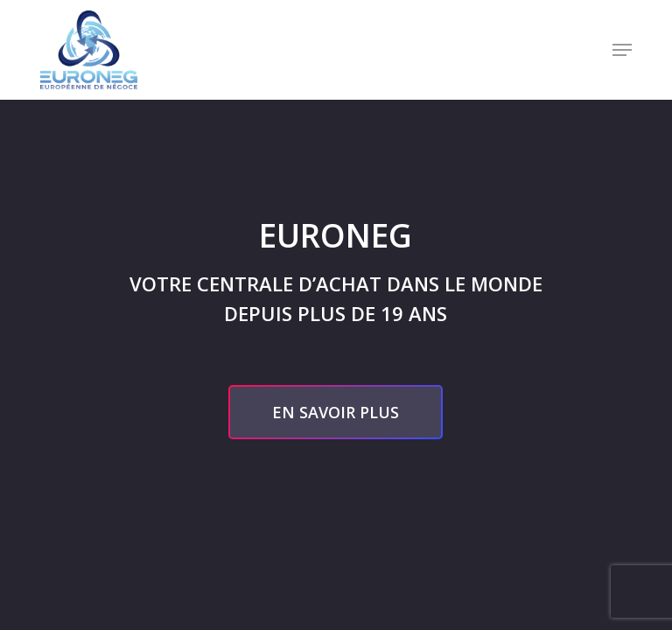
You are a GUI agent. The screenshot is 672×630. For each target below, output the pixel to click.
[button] (622, 50)
